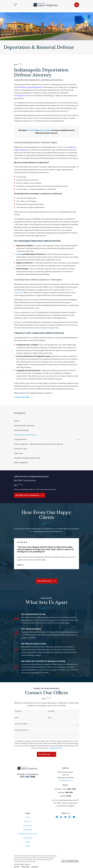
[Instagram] (70, 817)
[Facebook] (57, 817)
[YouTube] (74, 817)
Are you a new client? (21, 724)
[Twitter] (65, 817)
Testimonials (28, 838)
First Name (18, 711)
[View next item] (49, 574)
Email (49, 718)
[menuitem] (47, 421)
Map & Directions (65, 780)
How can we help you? (21, 730)
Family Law (28, 826)
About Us (28, 822)
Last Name (51, 711)
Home (28, 817)
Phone (17, 718)
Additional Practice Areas (28, 834)
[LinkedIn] (61, 817)
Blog (28, 842)
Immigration (28, 830)
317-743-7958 (28, 777)
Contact (28, 846)
